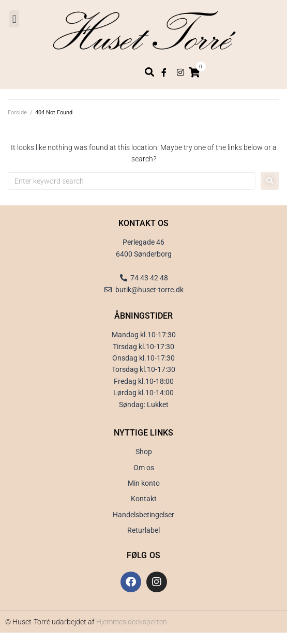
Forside (17, 113)
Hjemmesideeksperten (132, 622)
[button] (14, 19)
